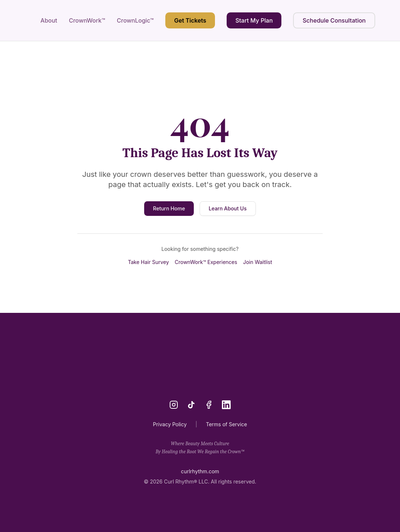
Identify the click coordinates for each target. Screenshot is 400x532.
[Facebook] (209, 405)
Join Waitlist (258, 262)
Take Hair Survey (148, 262)
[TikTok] (191, 405)
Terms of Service (226, 424)
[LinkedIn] (226, 405)
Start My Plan (254, 20)
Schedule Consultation (334, 20)
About (49, 20)
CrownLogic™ (135, 20)
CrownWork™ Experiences (206, 262)
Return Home (169, 208)
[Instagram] (174, 405)
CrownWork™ (87, 20)
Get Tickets (190, 20)
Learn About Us (228, 208)
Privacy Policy (170, 424)
